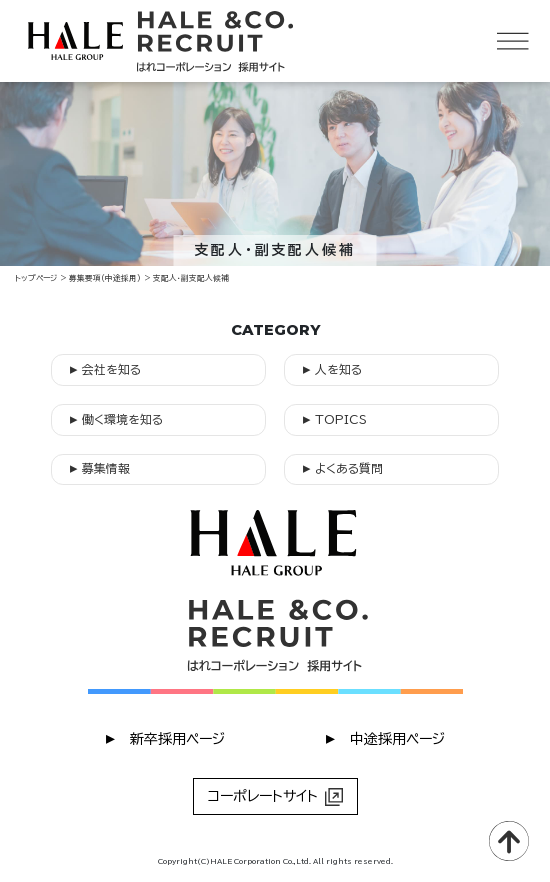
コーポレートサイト (275, 797)
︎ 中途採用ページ (385, 737)
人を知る (332, 368)
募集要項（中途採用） (105, 278)
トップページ (36, 278)
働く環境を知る (116, 418)
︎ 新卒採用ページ (165, 737)
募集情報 (100, 467)
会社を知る (105, 368)
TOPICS (335, 418)
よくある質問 (343, 467)
